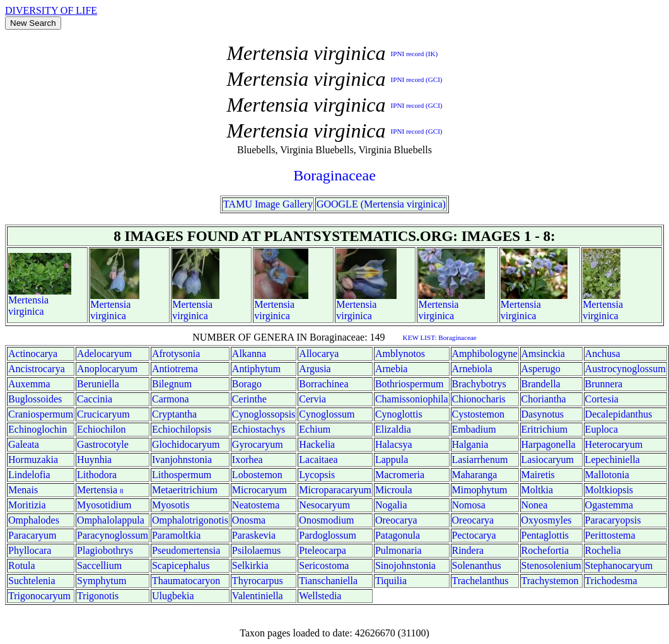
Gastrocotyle (103, 444)
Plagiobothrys (105, 550)
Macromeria (400, 475)
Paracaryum (32, 535)
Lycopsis (317, 475)
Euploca (602, 429)
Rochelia (603, 550)
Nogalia (391, 505)
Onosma (249, 520)
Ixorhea (247, 460)
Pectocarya (474, 535)
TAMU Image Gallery (268, 204)
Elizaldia (393, 429)
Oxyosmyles (547, 520)
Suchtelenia (32, 581)
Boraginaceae (334, 175)
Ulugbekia (173, 596)
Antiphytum (256, 369)
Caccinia (95, 399)
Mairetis (538, 475)
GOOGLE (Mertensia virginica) (381, 204)
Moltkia (538, 490)
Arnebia (392, 369)
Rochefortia (545, 550)
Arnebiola (472, 369)
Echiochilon (101, 429)
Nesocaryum (324, 505)
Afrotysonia (176, 354)
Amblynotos (400, 354)
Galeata (24, 444)
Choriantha (544, 399)
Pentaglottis (545, 535)
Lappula (392, 460)
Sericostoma (324, 565)
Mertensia (28, 300)
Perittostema (610, 535)
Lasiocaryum (548, 460)
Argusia (315, 369)
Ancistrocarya (37, 369)
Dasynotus (543, 414)
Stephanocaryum (619, 565)
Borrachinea (323, 384)
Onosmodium (326, 520)
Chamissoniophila (412, 399)
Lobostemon (257, 475)
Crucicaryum (103, 414)
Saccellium (99, 565)
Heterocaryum (614, 444)
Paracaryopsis (613, 520)
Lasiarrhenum (480, 460)
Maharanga (475, 475)
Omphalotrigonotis (190, 520)
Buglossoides (35, 399)
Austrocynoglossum (625, 369)
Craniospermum (41, 414)
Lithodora (97, 475)
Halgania (470, 444)
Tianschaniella (328, 581)
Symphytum (102, 581)
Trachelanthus (480, 581)
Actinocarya (33, 354)
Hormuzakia (33, 460)
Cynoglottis (399, 414)
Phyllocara (30, 550)
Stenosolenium (551, 565)
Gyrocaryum (258, 444)
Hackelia (317, 444)
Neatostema (256, 505)
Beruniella (98, 384)
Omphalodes (34, 520)
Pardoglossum (328, 535)
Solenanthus (477, 565)
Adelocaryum (104, 354)
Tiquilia (391, 581)
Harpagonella (549, 444)
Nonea (535, 505)
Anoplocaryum (107, 369)
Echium (315, 429)
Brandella (541, 384)
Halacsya (394, 444)
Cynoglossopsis (264, 414)
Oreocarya (396, 520)
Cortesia (602, 399)
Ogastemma (609, 505)
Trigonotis (98, 596)
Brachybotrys (479, 384)
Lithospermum (182, 475)
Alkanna (249, 354)
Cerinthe (249, 399)
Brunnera (604, 384)
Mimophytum (480, 490)
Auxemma (29, 384)
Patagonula (398, 535)
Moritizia (27, 505)
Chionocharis (479, 399)
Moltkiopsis (609, 490)
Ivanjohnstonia (182, 460)
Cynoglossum (327, 414)
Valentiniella (258, 596)
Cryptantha (174, 414)
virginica (26, 311)
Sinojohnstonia (405, 565)
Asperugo (541, 369)
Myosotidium (104, 505)
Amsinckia (543, 354)
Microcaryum (259, 490)
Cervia (312, 399)
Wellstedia (320, 596)
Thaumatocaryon (186, 581)
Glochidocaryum (186, 444)
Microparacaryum (335, 490)
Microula (394, 490)
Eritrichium (545, 429)
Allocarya (319, 354)
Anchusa (603, 354)
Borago (247, 384)
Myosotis (171, 505)
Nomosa (469, 505)
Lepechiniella (613, 460)
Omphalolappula (111, 520)
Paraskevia (254, 535)
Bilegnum (172, 384)
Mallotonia (607, 475)
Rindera (468, 550)
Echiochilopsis (182, 429)
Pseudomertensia (186, 550)
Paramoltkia (176, 535)
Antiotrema (175, 369)
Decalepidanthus (619, 414)
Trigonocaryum (39, 596)
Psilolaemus (256, 550)
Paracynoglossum (113, 535)
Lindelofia (29, 475)
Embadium (474, 429)
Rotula (22, 565)
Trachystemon (550, 581)
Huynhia (94, 460)
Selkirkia (250, 565)
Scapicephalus (181, 565)
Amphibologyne (485, 354)
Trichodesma (611, 581)
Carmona (171, 399)
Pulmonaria (398, 550)
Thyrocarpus (258, 581)
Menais (23, 490)
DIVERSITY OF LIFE (51, 10)
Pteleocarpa (323, 550)
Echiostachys (259, 429)
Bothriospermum (409, 384)
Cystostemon (479, 414)
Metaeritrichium (185, 490)
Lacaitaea (318, 460)
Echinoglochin (38, 429)
